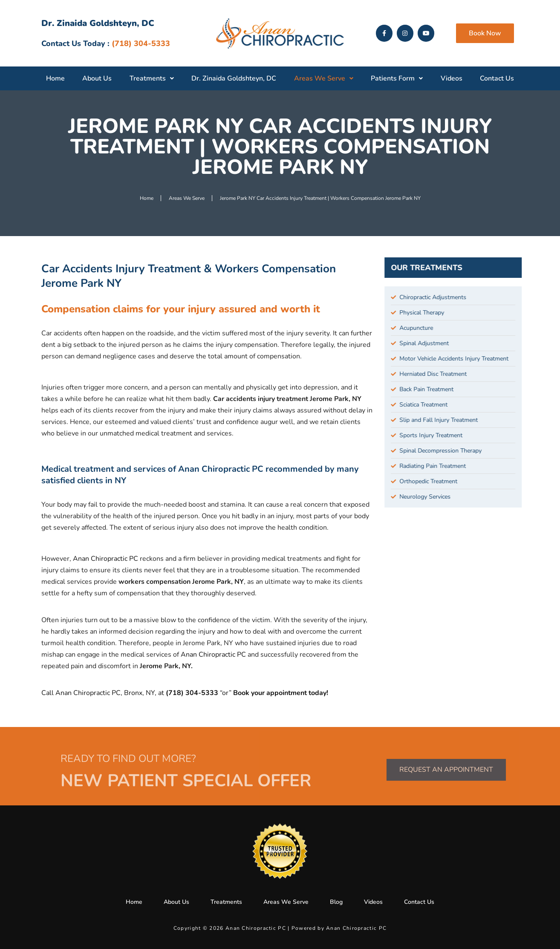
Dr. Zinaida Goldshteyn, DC (234, 78)
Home (55, 78)
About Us (97, 78)
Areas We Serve (324, 78)
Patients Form (397, 78)
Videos (452, 78)
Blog (336, 902)
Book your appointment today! (281, 693)
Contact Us (497, 78)
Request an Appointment (446, 770)
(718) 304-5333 (193, 693)
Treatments (152, 78)
